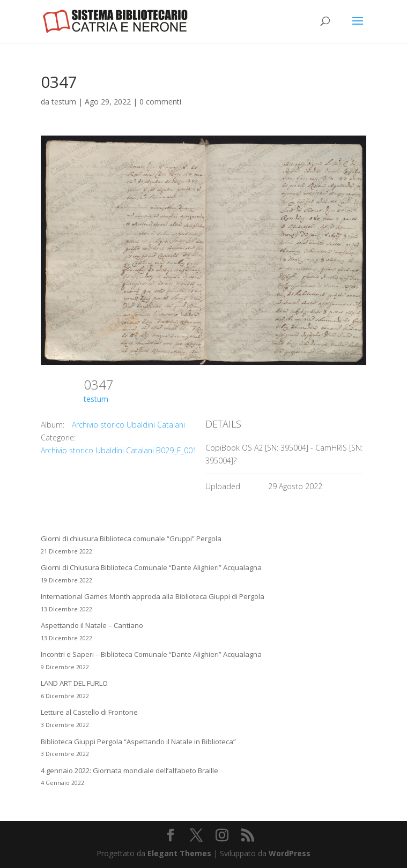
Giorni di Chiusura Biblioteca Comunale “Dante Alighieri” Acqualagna (151, 567)
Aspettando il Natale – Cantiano (92, 625)
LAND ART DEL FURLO (74, 683)
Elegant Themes (179, 853)
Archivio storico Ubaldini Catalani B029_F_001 (119, 450)
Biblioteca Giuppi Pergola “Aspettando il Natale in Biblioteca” (138, 742)
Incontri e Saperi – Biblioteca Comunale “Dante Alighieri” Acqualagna (151, 654)
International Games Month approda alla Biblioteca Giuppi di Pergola (153, 596)
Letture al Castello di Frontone (89, 712)
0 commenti (160, 102)
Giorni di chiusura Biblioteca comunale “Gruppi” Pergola (131, 538)
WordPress (290, 853)
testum (64, 102)
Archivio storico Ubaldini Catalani (128, 425)
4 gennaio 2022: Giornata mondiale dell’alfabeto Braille (129, 770)
